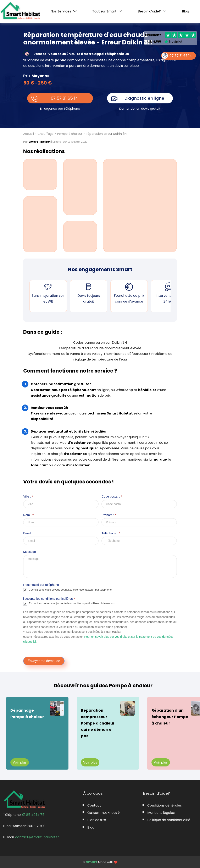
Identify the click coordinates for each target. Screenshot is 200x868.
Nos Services (61, 11)
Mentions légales (161, 813)
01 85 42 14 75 (33, 815)
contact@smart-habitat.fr (37, 837)
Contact (94, 805)
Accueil (29, 134)
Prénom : (109, 515)
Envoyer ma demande (44, 661)
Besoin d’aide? (149, 11)
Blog (185, 11)
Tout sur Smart (104, 11)
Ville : (28, 496)
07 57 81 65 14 (64, 98)
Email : (28, 533)
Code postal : (112, 496)
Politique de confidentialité (169, 820)
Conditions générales (165, 805)
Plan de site (97, 820)
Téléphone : (111, 533)
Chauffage (46, 134)
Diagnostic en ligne (144, 98)
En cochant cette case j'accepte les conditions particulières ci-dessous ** (69, 604)
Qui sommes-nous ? (104, 813)
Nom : (28, 515)
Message (30, 552)
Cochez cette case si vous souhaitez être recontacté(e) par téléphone (67, 590)
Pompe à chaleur (70, 134)
